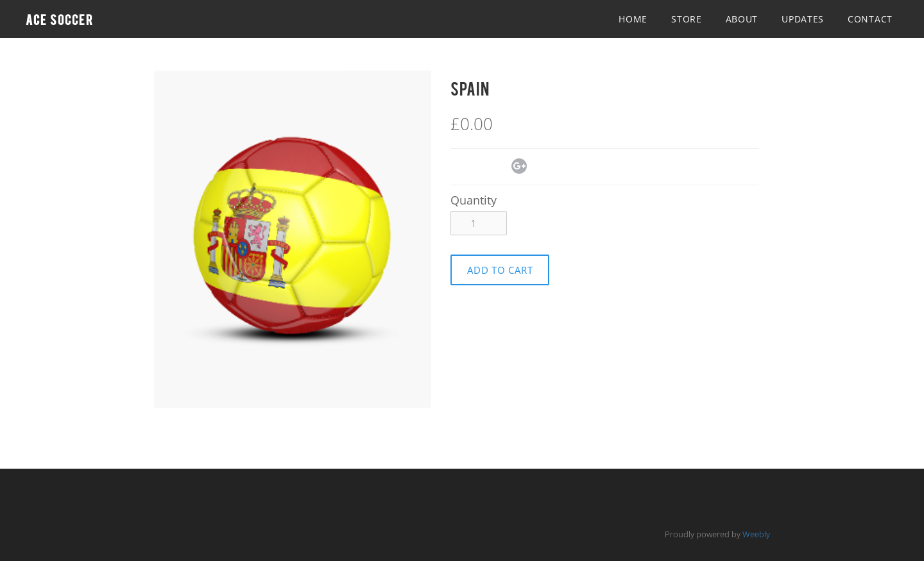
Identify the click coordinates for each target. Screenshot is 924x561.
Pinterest (499, 167)
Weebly (756, 534)
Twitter (479, 167)
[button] (500, 270)
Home (633, 19)
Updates (803, 19)
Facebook (458, 167)
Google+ (519, 166)
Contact (870, 19)
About (742, 19)
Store (687, 19)
